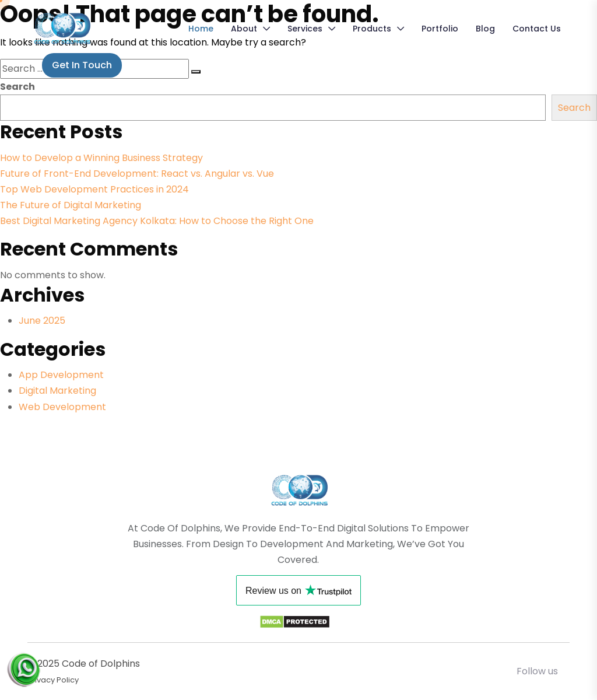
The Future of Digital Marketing (71, 205)
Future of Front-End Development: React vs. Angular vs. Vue (137, 174)
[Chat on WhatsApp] (23, 664)
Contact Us (537, 29)
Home (201, 29)
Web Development (62, 407)
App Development (61, 375)
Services (305, 29)
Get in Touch (82, 65)
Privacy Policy (53, 680)
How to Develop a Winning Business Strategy (101, 158)
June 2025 (42, 321)
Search (17, 87)
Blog (485, 29)
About (244, 29)
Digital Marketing (57, 391)
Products (372, 29)
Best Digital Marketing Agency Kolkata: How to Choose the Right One (157, 221)
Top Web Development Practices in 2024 (94, 189)
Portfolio (440, 29)
